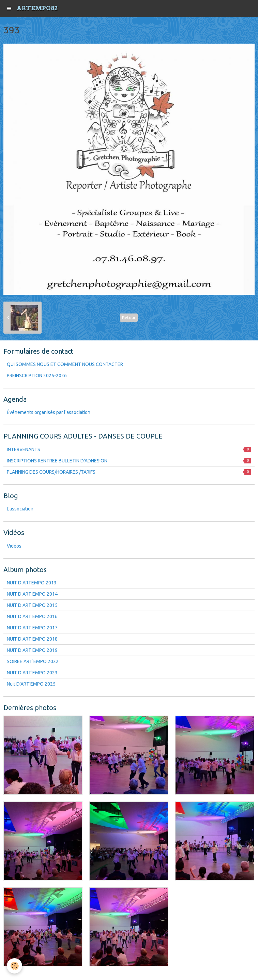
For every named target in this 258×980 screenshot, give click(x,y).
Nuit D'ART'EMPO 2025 (31, 684)
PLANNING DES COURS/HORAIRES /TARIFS (129, 472)
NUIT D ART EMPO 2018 (32, 639)
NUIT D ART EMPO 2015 (32, 605)
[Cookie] (14, 966)
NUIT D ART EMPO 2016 (32, 616)
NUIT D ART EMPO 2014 (32, 594)
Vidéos (14, 546)
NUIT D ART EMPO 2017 (32, 628)
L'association (20, 509)
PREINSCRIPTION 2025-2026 (37, 376)
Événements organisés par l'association (49, 412)
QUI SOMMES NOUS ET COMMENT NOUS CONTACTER (65, 364)
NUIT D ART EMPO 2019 (32, 650)
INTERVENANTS (129, 449)
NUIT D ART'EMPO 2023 (32, 673)
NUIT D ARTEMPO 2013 (32, 583)
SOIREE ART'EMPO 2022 (33, 661)
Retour (129, 317)
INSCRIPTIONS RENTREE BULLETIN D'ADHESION (129, 461)
